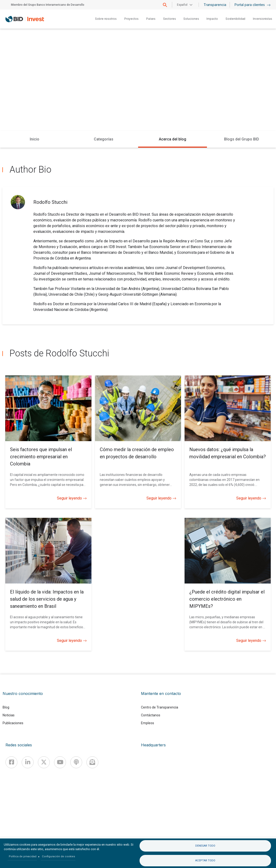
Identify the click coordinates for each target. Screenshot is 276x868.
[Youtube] (60, 762)
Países (151, 19)
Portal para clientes (253, 5)
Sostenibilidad (236, 19)
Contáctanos (151, 715)
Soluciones (191, 19)
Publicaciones (13, 723)
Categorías (104, 139)
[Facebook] (11, 762)
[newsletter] (92, 762)
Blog (6, 707)
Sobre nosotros (106, 19)
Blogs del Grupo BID (242, 139)
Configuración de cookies (58, 856)
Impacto (212, 19)
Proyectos (131, 19)
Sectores (169, 19)
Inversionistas (263, 19)
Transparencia (215, 5)
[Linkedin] (28, 762)
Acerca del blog (173, 139)
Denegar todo (205, 846)
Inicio (35, 139)
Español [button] (182, 5)
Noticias (9, 715)
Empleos (148, 723)
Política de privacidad (23, 856)
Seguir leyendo (72, 498)
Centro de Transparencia (160, 707)
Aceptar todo (205, 861)
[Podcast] (76, 762)
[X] (44, 762)
